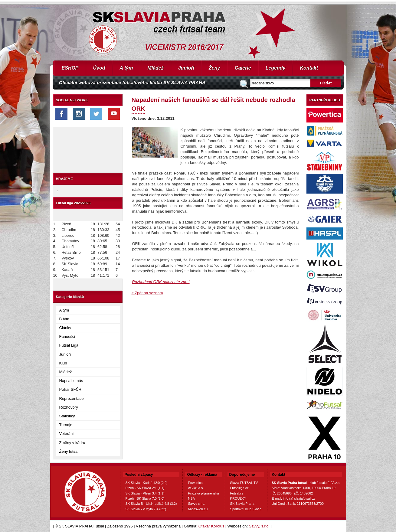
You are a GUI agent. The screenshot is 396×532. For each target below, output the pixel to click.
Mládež (155, 68)
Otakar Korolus (211, 526)
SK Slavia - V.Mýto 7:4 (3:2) (146, 509)
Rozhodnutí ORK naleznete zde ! (161, 282)
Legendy (276, 68)
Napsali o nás (71, 381)
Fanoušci (67, 336)
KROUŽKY (238, 498)
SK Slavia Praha (242, 504)
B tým (64, 319)
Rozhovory (69, 407)
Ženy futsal (69, 451)
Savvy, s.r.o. (259, 526)
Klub (63, 363)
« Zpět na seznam (147, 293)
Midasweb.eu (198, 509)
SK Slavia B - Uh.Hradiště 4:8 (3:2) (151, 504)
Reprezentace (72, 398)
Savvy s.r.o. (196, 504)
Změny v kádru (72, 443)
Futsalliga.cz (239, 488)
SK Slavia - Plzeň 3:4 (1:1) (145, 493)
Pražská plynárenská (203, 493)
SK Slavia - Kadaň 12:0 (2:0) (147, 483)
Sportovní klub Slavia (246, 509)
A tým (126, 68)
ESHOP (70, 68)
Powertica (195, 483)
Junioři (186, 68)
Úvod (99, 68)
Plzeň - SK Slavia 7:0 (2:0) (145, 498)
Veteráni (67, 434)
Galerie (243, 68)
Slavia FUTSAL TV (244, 483)
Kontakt (309, 68)
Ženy (214, 68)
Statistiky (67, 416)
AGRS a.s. (196, 488)
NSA (191, 498)
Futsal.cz (237, 493)
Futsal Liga (69, 345)
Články (65, 328)
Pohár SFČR (70, 389)
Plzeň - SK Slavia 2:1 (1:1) (145, 488)
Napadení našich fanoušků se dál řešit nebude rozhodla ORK (213, 104)
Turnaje (66, 425)
